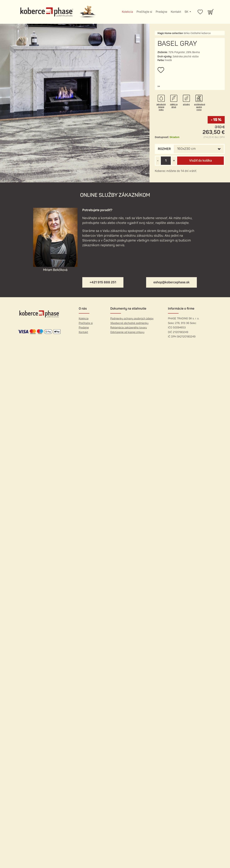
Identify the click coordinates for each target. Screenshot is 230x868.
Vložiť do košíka (201, 161)
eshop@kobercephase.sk (171, 282)
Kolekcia (127, 12)
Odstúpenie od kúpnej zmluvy (127, 332)
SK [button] (187, 12)
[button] (159, 86)
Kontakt (176, 12)
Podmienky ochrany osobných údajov (132, 319)
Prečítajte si (144, 12)
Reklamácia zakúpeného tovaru (129, 328)
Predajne (161, 12)
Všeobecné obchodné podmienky (129, 323)
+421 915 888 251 (103, 282)
